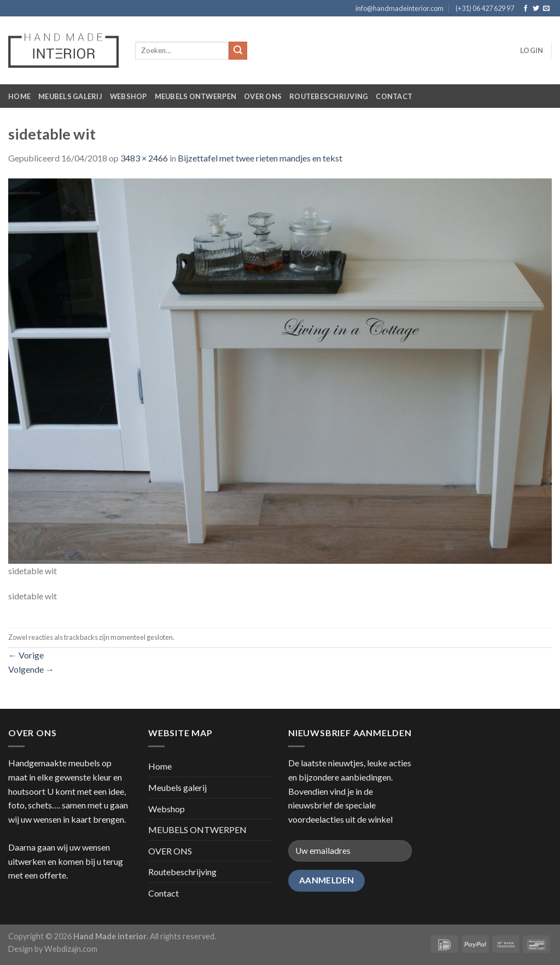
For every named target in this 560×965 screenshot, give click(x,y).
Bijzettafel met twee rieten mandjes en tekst (260, 158)
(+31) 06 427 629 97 (485, 8)
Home (19, 96)
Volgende (31, 669)
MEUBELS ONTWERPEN (196, 96)
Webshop (129, 96)
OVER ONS (263, 96)
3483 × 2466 (144, 158)
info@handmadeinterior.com (399, 8)
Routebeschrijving (329, 96)
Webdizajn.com (71, 949)
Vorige (26, 655)
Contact (394, 96)
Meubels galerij (70, 96)
